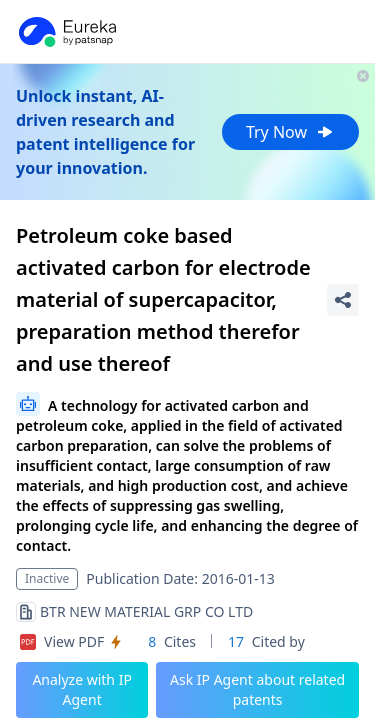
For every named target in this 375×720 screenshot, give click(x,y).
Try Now (290, 132)
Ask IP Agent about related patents (257, 689)
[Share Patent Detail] (343, 300)
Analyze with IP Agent (82, 689)
